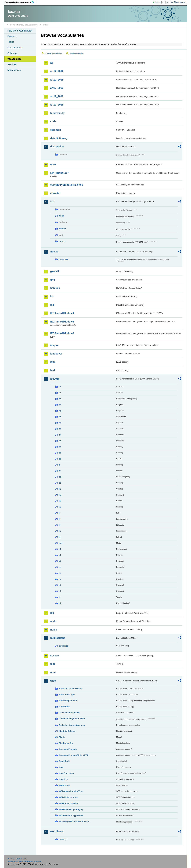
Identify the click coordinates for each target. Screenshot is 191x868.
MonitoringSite (66, 743)
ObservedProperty (68, 749)
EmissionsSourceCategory (72, 725)
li (60, 519)
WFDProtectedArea (68, 797)
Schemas (12, 53)
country (63, 839)
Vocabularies (15, 59)
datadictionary (59, 138)
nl (60, 549)
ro (60, 567)
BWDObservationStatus (71, 689)
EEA (20, 2)
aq (52, 63)
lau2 (53, 370)
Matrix (62, 737)
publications (58, 638)
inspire (54, 345)
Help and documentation (20, 31)
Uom (61, 767)
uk (60, 603)
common (56, 130)
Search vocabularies (54, 54)
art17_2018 (57, 105)
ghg (53, 280)
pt (60, 561)
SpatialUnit (64, 761)
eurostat (55, 193)
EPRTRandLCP (59, 173)
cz (60, 429)
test (53, 664)
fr (60, 471)
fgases (54, 252)
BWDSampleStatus (68, 701)
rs (60, 573)
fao (52, 201)
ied (52, 305)
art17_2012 (57, 96)
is (60, 507)
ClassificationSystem (69, 713)
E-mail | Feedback (17, 859)
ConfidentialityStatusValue (72, 719)
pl (60, 555)
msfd (53, 621)
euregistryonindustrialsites (67, 185)
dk (60, 441)
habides (55, 288)
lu (60, 531)
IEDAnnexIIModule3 (62, 322)
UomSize (63, 779)
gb (60, 477)
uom (53, 672)
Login (158, 2)
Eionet (20, 25)
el (60, 453)
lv (60, 537)
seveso (55, 656)
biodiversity (58, 113)
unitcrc (63, 241)
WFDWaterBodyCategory (71, 809)
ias (52, 296)
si (60, 585)
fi (60, 465)
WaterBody (64, 785)
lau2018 (55, 379)
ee (60, 447)
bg (60, 411)
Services (12, 64)
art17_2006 (57, 88)
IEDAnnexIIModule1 (62, 313)
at (60, 393)
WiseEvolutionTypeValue (71, 815)
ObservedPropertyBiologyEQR (74, 755)
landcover (56, 354)
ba (60, 399)
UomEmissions (66, 773)
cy (60, 423)
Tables (11, 42)
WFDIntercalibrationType (71, 791)
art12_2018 (57, 80)
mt (60, 543)
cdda (53, 121)
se (60, 579)
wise (53, 681)
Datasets (12, 36)
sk (60, 591)
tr (60, 597)
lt (60, 525)
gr (60, 483)
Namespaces (14, 70)
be (60, 405)
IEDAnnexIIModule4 (62, 333)
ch (60, 417)
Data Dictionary (31, 25)
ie (60, 501)
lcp (52, 613)
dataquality (57, 147)
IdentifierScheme (67, 731)
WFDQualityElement (69, 803)
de (60, 435)
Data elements (15, 48)
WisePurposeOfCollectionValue (74, 821)
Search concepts (77, 54)
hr (60, 489)
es (60, 459)
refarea (63, 229)
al (60, 387)
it (60, 513)
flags (61, 216)
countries (64, 259)
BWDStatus (65, 707)
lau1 (53, 362)
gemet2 (55, 271)
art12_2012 (57, 71)
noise (54, 630)
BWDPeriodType (67, 695)
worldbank (57, 831)
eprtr (53, 165)
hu (60, 495)
